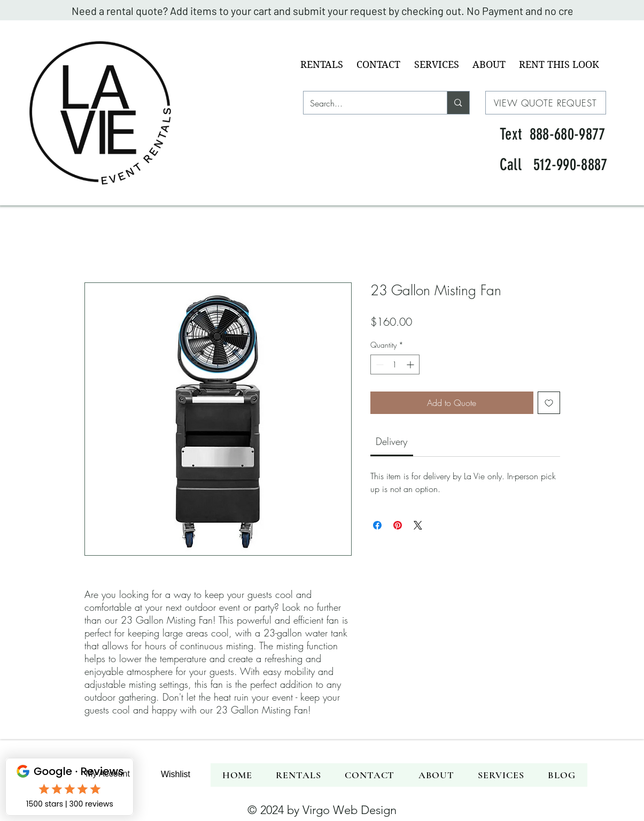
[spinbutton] (395, 365)
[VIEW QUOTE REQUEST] (546, 103)
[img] (107, 201)
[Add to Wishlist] (549, 403)
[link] (391, 441)
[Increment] (411, 365)
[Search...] (367, 103)
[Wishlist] (176, 774)
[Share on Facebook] (377, 525)
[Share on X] (418, 525)
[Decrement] (379, 365)
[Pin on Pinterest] (398, 525)
